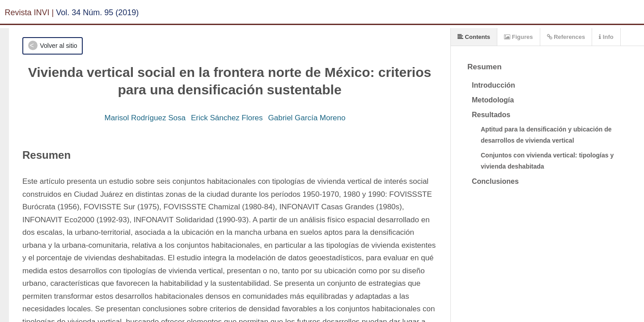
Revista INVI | (30, 13)
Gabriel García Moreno (307, 118)
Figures (519, 37)
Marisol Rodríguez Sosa (145, 118)
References (566, 37)
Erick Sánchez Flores (227, 118)
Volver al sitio (58, 46)
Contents (474, 37)
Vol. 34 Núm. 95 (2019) (97, 13)
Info (606, 37)
